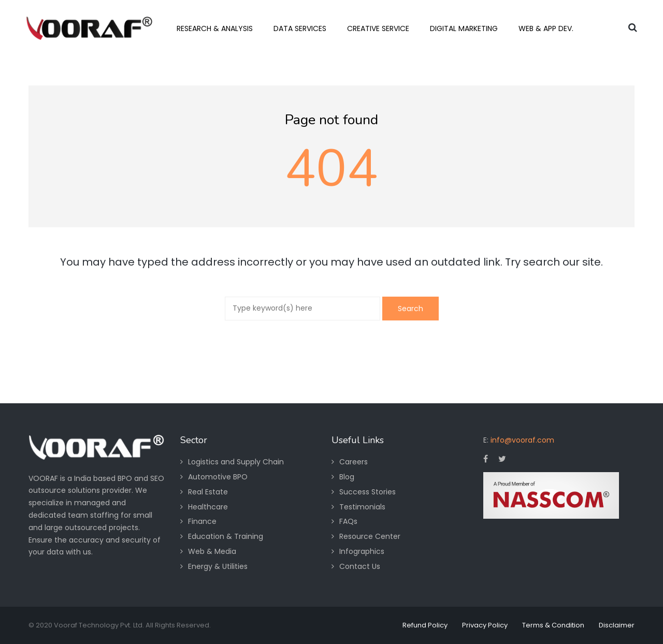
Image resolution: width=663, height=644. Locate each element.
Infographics (362, 551)
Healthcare (208, 507)
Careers (354, 462)
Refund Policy (425, 625)
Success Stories (367, 492)
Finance (202, 521)
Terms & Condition (553, 625)
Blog (347, 477)
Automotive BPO (218, 477)
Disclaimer (617, 625)
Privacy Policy (485, 625)
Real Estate (208, 492)
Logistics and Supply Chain (236, 462)
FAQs (348, 521)
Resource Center (370, 536)
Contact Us (360, 566)
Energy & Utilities (218, 566)
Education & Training (226, 536)
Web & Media (212, 551)
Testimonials (362, 507)
